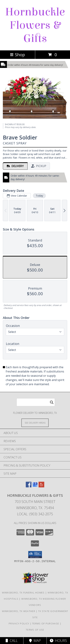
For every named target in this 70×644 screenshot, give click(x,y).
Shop (17, 55)
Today (39, 196)
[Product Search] (36, 402)
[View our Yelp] (41, 486)
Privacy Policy (19, 623)
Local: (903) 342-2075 (35, 514)
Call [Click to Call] (12, 641)
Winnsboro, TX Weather (19, 611)
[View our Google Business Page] (35, 486)
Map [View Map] (35, 641)
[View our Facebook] (29, 486)
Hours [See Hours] (58, 641)
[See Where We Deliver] (35, 423)
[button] (35, 555)
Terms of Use (35, 630)
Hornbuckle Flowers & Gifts (35, 25)
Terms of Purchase (46, 623)
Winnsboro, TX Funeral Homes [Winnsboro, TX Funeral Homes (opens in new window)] (23, 593)
